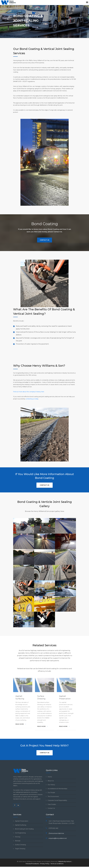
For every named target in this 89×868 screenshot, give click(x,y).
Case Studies (52, 804)
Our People (51, 793)
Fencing (18, 837)
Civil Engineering (20, 833)
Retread (18, 841)
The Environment (53, 797)
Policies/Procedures (32, 864)
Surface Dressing (20, 845)
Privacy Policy (45, 864)
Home (50, 777)
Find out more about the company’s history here (29, 392)
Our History (51, 785)
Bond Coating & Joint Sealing (24, 829)
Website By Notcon (65, 861)
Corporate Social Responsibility (57, 800)
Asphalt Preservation (22, 821)
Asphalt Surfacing (21, 825)
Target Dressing (20, 849)
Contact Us (45, 240)
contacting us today (32, 399)
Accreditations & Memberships (57, 789)
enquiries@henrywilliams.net (58, 838)
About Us (51, 781)
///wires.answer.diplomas (56, 833)
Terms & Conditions (57, 864)
